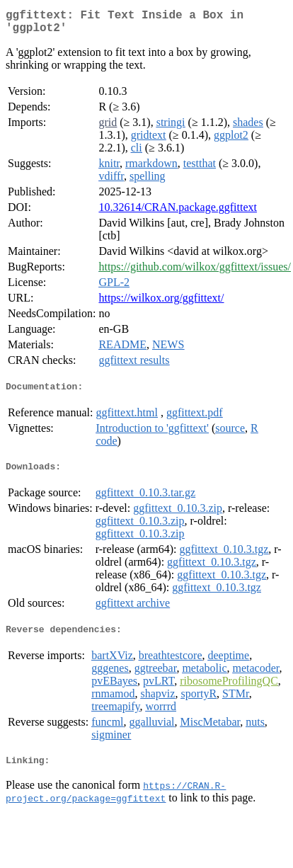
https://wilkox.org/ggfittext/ (161, 303)
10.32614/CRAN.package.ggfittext (178, 213)
